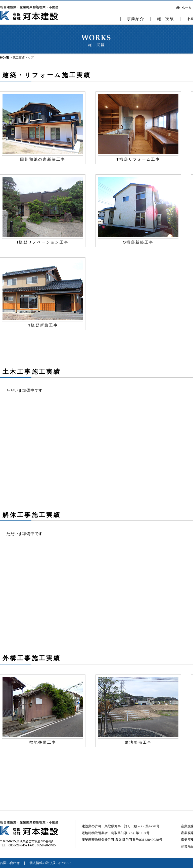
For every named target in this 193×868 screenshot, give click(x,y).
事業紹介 (135, 19)
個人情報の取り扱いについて (51, 863)
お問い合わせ (10, 863)
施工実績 (165, 19)
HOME (5, 58)
